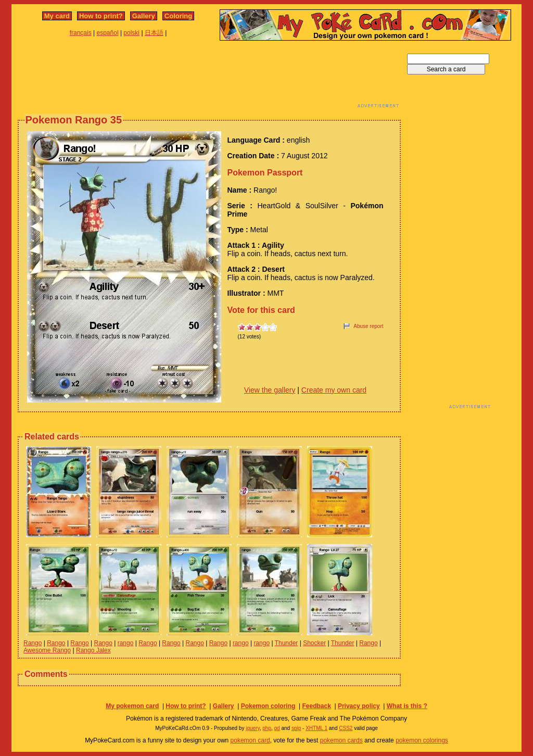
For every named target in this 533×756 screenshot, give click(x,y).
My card (57, 16)
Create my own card (334, 390)
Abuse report (368, 326)
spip (296, 728)
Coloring (178, 16)
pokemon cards (341, 740)
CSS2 (346, 728)
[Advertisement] (209, 77)
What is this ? (407, 706)
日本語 (154, 33)
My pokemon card (132, 706)
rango (126, 643)
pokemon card (250, 740)
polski (131, 33)
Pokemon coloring (268, 706)
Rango (33, 643)
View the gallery (270, 390)
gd (277, 728)
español (108, 33)
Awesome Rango (47, 650)
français (81, 33)
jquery (253, 728)
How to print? (101, 16)
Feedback (316, 706)
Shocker (314, 643)
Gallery (144, 16)
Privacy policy (359, 706)
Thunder (287, 643)
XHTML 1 (316, 728)
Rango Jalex (93, 650)
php (267, 728)
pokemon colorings (422, 740)
